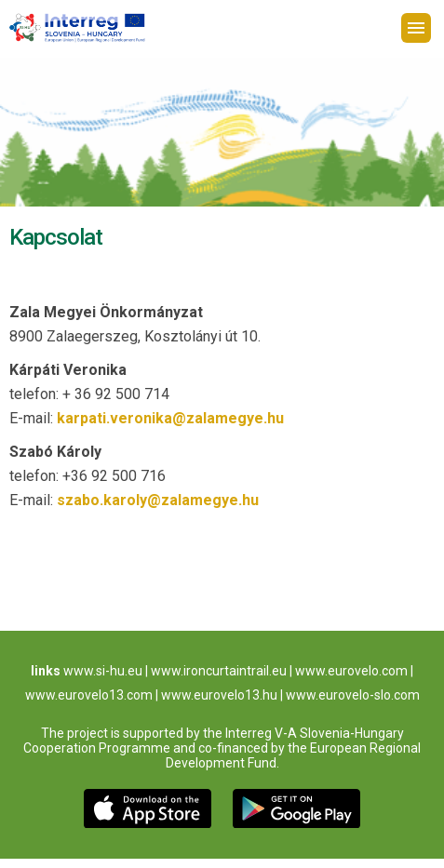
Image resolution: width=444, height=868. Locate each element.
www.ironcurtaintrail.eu (219, 671)
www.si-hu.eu (103, 671)
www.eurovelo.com (351, 671)
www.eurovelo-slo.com (353, 695)
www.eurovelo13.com (89, 695)
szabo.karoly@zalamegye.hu (158, 500)
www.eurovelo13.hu (219, 695)
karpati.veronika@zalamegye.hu (170, 418)
